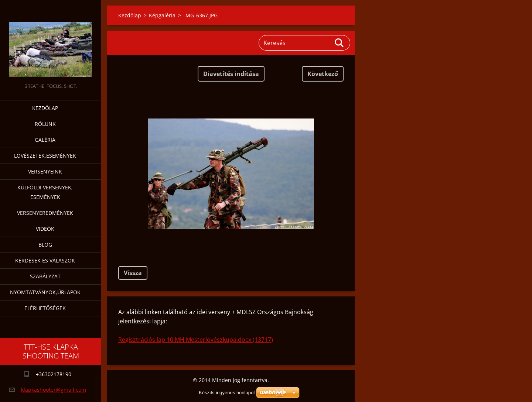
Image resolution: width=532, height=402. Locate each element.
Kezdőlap (45, 108)
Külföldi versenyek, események (45, 192)
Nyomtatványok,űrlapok (45, 292)
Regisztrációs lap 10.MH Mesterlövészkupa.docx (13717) (196, 340)
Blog (45, 245)
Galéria (45, 140)
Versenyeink (45, 171)
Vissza (133, 273)
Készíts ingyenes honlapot (227, 393)
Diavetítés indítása (231, 74)
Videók (45, 229)
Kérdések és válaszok (45, 260)
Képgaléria (162, 15)
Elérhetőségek (45, 308)
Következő (323, 74)
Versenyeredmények (45, 213)
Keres (340, 43)
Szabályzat (45, 276)
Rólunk (45, 124)
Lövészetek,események (45, 156)
